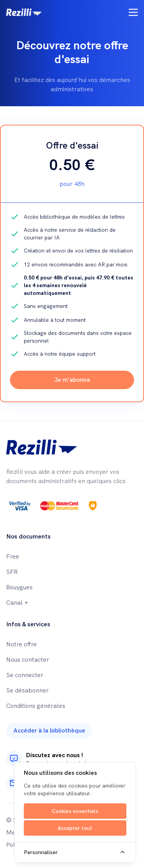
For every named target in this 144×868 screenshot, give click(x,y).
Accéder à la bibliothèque (49, 730)
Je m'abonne (72, 380)
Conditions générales (36, 706)
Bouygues (19, 587)
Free (13, 556)
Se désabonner (27, 690)
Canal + (17, 603)
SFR (12, 572)
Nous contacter (28, 660)
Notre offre (22, 644)
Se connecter (25, 675)
